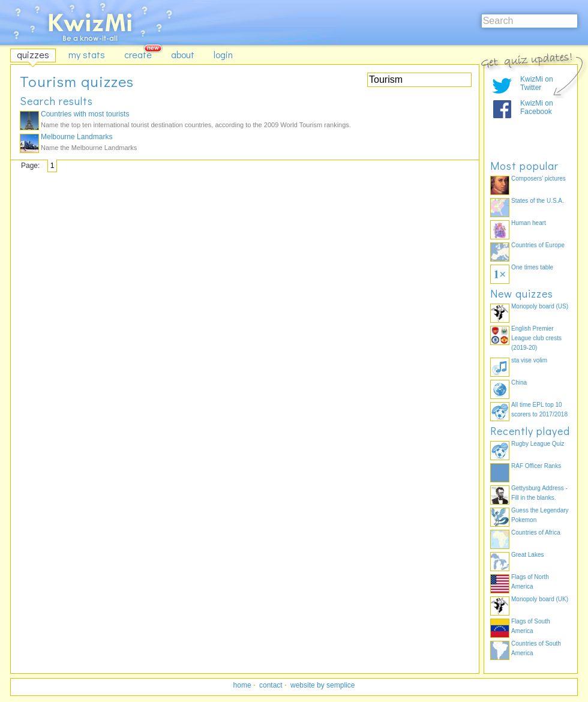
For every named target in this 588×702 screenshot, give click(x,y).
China (519, 382)
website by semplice (322, 685)
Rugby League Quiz (538, 444)
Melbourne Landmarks (76, 137)
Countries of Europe (538, 245)
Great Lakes (527, 555)
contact (271, 685)
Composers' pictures (538, 178)
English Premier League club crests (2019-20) (536, 338)
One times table (532, 267)
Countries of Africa (536, 532)
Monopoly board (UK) (540, 599)
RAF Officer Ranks (536, 466)
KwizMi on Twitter (537, 83)
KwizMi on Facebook (537, 107)
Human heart (529, 223)
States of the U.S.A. (538, 201)
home (242, 685)
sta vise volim (529, 360)
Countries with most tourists (85, 114)
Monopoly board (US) (540, 306)
